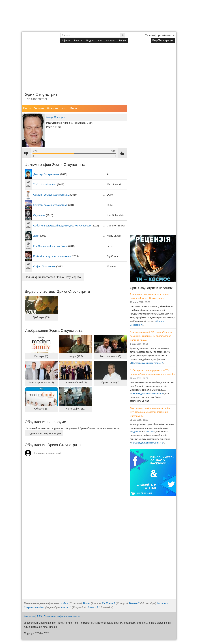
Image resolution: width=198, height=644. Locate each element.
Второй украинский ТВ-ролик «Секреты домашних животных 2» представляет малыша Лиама (151, 336)
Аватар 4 (66, 607)
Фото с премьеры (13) (41, 383)
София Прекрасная (44, 267)
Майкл (64, 603)
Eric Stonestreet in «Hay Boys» (50, 246)
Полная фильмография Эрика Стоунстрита (53, 277)
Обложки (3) (41, 409)
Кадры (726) (76, 356)
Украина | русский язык (160, 35)
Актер (49, 117)
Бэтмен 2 (134, 603)
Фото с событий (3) (76, 383)
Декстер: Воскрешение (46, 174)
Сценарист (60, 117)
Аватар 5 (93, 607)
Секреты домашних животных (50, 205)
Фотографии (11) (76, 409)
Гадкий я (136, 432)
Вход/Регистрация (163, 40)
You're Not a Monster (45, 185)
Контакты (29, 616)
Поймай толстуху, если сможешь (52, 256)
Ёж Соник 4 (109, 603)
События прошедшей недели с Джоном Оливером (62, 226)
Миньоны (149, 432)
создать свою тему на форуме (44, 433)
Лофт (36, 236)
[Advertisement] (99, 65)
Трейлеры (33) (41, 317)
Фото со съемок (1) (110, 356)
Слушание (39, 215)
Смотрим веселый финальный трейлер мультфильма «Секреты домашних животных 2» (151, 412)
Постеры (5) (41, 356)
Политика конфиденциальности (62, 616)
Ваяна (87, 603)
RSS (39, 616)
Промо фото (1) (110, 383)
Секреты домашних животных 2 (51, 195)
